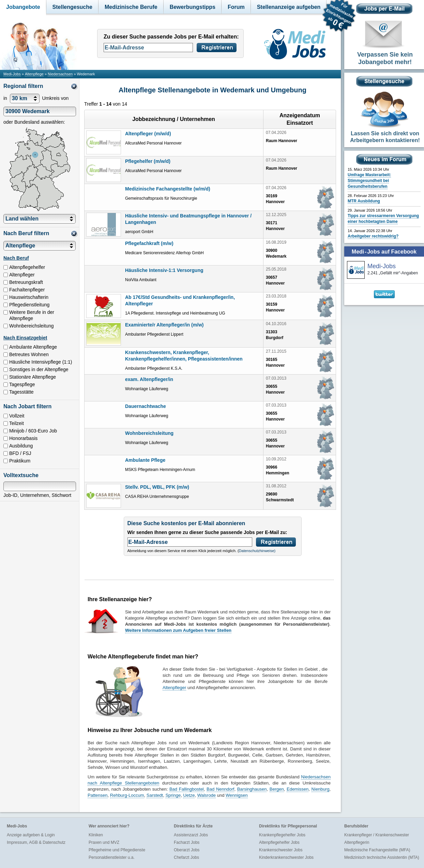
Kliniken (96, 835)
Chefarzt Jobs (186, 857)
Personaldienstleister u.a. (112, 857)
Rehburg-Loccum (127, 795)
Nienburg (321, 789)
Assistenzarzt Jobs (191, 835)
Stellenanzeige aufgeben (289, 7)
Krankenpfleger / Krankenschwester (377, 835)
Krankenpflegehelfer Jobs (282, 835)
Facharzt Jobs (187, 842)
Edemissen (298, 789)
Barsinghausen (252, 789)
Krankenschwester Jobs (281, 850)
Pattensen (98, 795)
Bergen (277, 789)
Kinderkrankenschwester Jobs (286, 857)
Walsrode (207, 795)
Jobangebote (23, 7)
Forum (236, 7)
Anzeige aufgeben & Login (31, 835)
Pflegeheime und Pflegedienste (117, 850)
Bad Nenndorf (220, 789)
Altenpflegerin (357, 842)
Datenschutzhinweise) (257, 551)
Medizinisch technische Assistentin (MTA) (382, 857)
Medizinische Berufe (131, 7)
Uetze (189, 795)
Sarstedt (155, 795)
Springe (173, 795)
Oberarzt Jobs (187, 850)
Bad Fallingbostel (187, 789)
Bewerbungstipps (193, 7)
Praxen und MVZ (104, 842)
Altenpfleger (174, 688)
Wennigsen (237, 795)
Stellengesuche (72, 7)
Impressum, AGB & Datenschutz (36, 842)
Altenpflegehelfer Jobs (279, 842)
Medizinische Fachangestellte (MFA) (377, 850)
